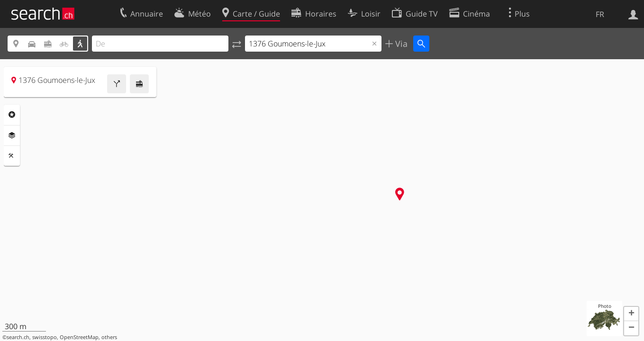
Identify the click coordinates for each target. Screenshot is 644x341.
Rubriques (12, 115)
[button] (631, 314)
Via (400, 44)
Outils (12, 156)
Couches (12, 135)
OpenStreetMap (79, 337)
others (109, 337)
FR (600, 14)
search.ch (18, 337)
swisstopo (45, 337)
